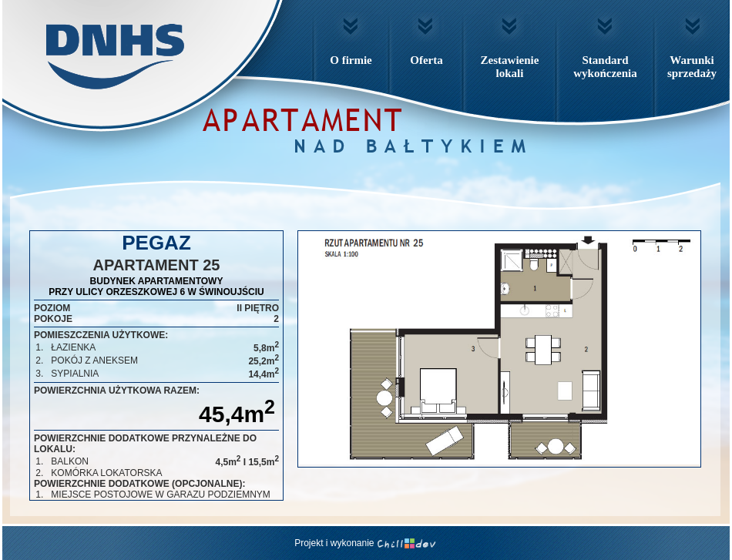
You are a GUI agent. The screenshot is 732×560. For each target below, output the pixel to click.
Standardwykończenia (605, 67)
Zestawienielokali (510, 67)
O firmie (351, 60)
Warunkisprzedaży (692, 67)
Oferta (426, 60)
